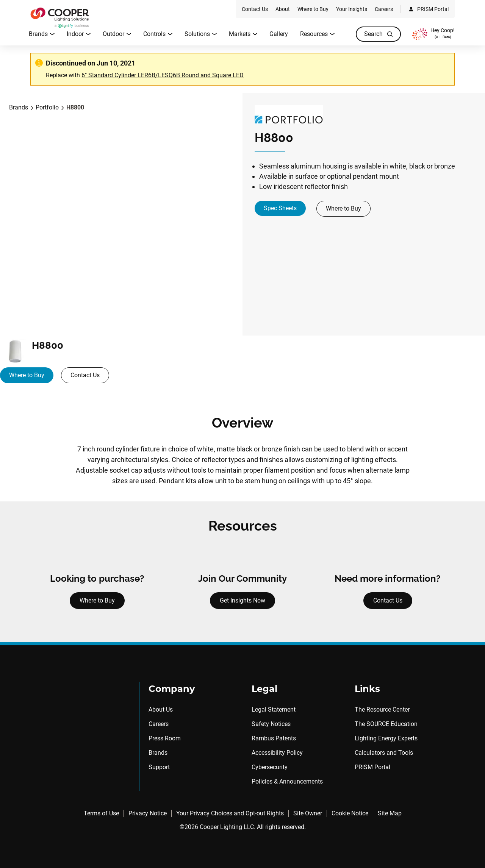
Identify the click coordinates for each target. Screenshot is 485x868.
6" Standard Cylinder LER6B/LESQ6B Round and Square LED (163, 75)
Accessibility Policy (277, 753)
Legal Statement (274, 710)
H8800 (75, 107)
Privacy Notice (148, 813)
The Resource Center (382, 710)
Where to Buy (343, 208)
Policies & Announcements (287, 781)
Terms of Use (101, 813)
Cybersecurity (270, 767)
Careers (159, 724)
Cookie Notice (350, 813)
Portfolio (47, 107)
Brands (19, 107)
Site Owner (308, 813)
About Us (161, 710)
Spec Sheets (280, 208)
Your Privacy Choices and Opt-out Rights (230, 813)
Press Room (165, 738)
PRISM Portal (372, 767)
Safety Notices (271, 724)
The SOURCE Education (386, 724)
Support (159, 767)
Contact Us (85, 375)
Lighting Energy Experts (386, 738)
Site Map (390, 813)
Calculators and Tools (384, 753)
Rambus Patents (274, 738)
